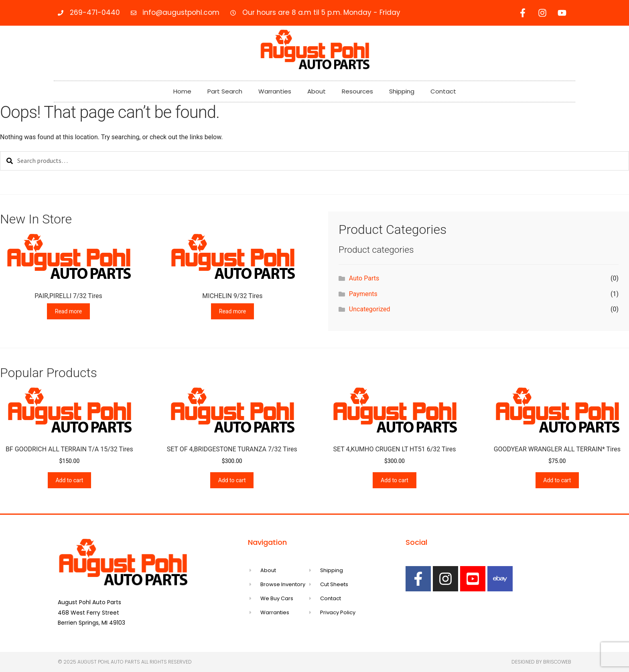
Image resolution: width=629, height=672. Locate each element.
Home (182, 91)
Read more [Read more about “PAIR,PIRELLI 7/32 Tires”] (68, 311)
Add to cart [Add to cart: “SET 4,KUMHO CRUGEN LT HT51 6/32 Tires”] (395, 480)
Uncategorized (370, 309)
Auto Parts (364, 278)
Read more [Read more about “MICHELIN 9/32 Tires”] (232, 311)
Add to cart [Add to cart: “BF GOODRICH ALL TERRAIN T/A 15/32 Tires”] (69, 480)
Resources (357, 91)
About (317, 91)
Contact (443, 91)
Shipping (402, 91)
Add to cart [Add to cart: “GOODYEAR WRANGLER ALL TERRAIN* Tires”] (557, 480)
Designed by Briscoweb (541, 662)
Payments (363, 294)
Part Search (225, 91)
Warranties (275, 91)
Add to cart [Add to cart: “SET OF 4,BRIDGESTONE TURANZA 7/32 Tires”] (232, 480)
